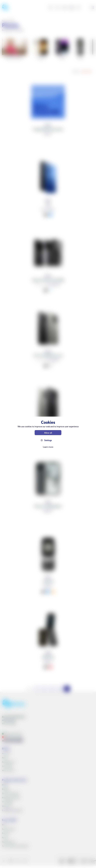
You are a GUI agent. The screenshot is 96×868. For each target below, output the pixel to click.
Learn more (48, 447)
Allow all (48, 433)
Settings (48, 440)
